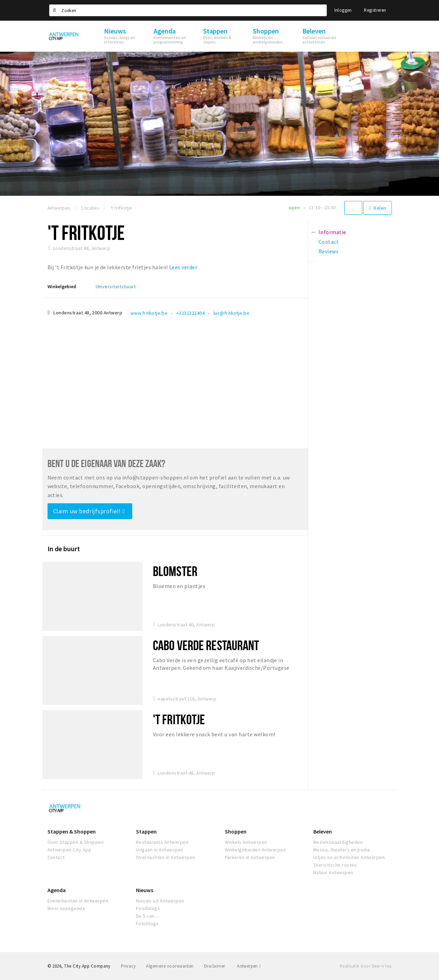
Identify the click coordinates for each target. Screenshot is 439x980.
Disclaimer (215, 966)
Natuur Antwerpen (333, 872)
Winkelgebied (62, 286)
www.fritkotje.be (149, 313)
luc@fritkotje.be (232, 313)
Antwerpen (249, 966)
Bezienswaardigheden (338, 842)
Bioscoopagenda (66, 908)
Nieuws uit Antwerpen (160, 901)
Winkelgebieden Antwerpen (255, 850)
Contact (56, 857)
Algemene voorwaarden (170, 966)
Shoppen (236, 831)
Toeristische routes (335, 865)
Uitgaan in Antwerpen (160, 850)
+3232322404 (190, 313)
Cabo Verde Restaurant (206, 645)
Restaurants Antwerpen (162, 842)
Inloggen (343, 10)
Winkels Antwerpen (246, 842)
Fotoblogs (147, 923)
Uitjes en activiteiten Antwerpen (349, 857)
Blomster (175, 571)
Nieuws (145, 890)
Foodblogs (148, 908)
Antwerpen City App (70, 850)
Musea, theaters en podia (342, 850)
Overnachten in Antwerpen (166, 857)
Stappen (146, 831)
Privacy (128, 966)
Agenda (57, 890)
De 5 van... (147, 916)
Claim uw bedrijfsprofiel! (89, 511)
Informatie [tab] (332, 232)
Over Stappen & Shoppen (76, 842)
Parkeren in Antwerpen (250, 857)
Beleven (323, 831)
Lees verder (183, 267)
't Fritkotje (179, 719)
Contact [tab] (329, 242)
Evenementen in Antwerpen (78, 901)
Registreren (375, 10)
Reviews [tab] (328, 251)
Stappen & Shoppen (72, 831)
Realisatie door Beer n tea (366, 966)
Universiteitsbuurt (116, 286)
